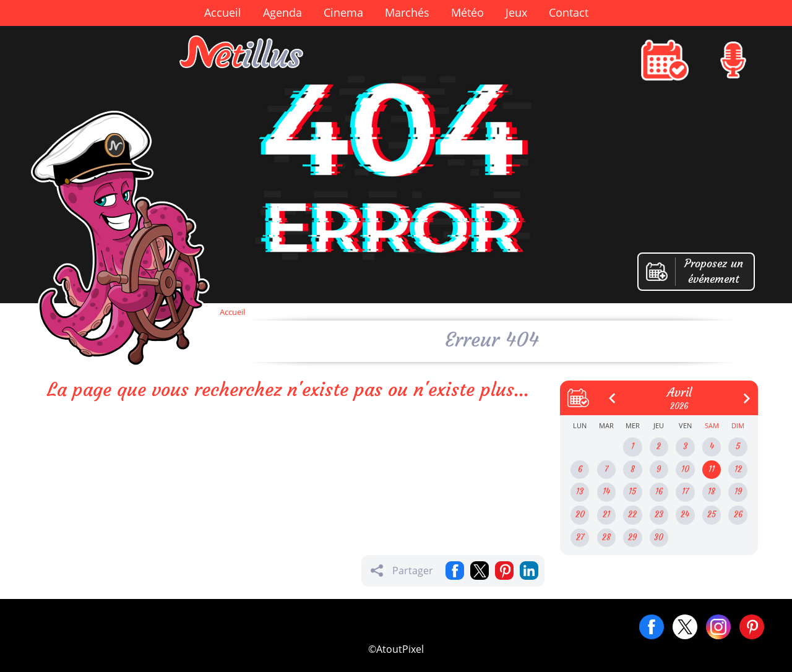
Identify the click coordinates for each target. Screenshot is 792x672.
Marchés (407, 12)
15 (632, 492)
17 (685, 492)
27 (580, 537)
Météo (467, 12)
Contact (569, 12)
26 (738, 515)
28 (606, 537)
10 (685, 469)
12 (738, 469)
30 (659, 537)
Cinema (343, 12)
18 (712, 492)
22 (632, 515)
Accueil (223, 12)
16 (659, 492)
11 (712, 469)
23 (659, 515)
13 (580, 492)
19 (738, 492)
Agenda (282, 12)
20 (580, 515)
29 (632, 537)
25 (712, 515)
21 (606, 515)
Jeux (516, 12)
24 (685, 515)
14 (606, 492)
